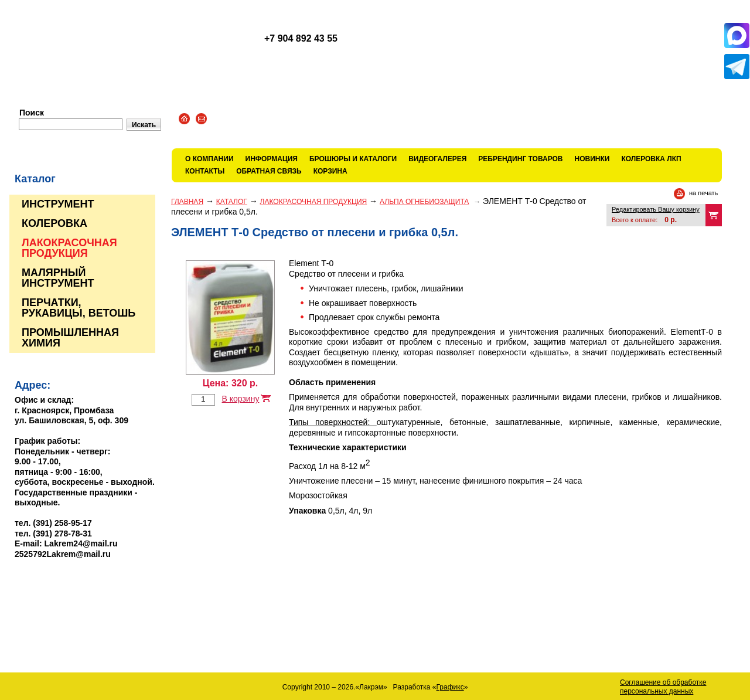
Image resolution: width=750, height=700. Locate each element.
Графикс (450, 687)
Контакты (205, 171)
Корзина (330, 171)
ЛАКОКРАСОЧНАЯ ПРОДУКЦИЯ (314, 202)
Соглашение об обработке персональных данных (663, 687)
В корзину (240, 399)
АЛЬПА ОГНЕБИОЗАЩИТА (424, 202)
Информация (272, 159)
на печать (703, 193)
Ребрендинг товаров (520, 159)
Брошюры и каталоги (353, 159)
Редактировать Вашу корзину (656, 209)
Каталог (232, 202)
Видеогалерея (437, 159)
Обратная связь (269, 171)
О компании (209, 159)
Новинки (592, 159)
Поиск (32, 113)
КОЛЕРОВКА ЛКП (651, 159)
